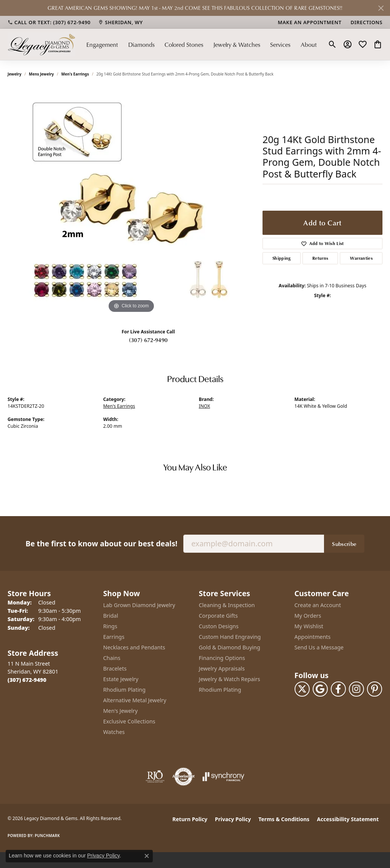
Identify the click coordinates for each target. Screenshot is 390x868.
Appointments (313, 637)
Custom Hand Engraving (230, 637)
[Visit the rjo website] (155, 777)
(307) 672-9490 (148, 340)
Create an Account (318, 605)
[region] (131, 202)
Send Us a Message (319, 647)
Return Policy (190, 819)
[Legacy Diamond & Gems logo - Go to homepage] (41, 44)
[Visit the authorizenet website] (184, 777)
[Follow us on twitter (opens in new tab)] (302, 689)
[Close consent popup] (147, 856)
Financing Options (222, 658)
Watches (114, 732)
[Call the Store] (27, 680)
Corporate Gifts (218, 616)
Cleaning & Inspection (227, 605)
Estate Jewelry (121, 679)
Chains (112, 658)
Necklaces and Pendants (134, 647)
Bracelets (115, 668)
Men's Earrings (75, 74)
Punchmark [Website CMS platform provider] (47, 836)
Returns (320, 258)
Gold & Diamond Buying (230, 647)
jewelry (15, 74)
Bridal (111, 616)
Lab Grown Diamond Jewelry (139, 605)
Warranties (361, 258)
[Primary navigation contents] (202, 44)
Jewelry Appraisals (222, 668)
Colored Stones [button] (184, 44)
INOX (204, 406)
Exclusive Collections (129, 721)
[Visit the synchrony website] (223, 777)
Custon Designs (219, 626)
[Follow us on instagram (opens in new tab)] (356, 689)
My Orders (308, 616)
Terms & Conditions (284, 819)
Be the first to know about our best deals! (101, 543)
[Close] (381, 8)
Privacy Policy (233, 819)
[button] (332, 45)
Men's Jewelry (121, 711)
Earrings (114, 637)
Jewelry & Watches (237, 44)
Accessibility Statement (348, 819)
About (309, 44)
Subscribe (344, 544)
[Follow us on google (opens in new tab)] (320, 689)
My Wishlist (309, 626)
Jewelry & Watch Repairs (230, 679)
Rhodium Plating (124, 690)
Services (280, 44)
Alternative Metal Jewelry (135, 700)
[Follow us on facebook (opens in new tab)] (338, 689)
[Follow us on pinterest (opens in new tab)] (375, 689)
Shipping (282, 258)
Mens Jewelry (41, 74)
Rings (110, 626)
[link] (49, 22)
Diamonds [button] (141, 44)
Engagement (102, 44)
